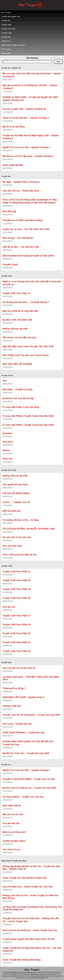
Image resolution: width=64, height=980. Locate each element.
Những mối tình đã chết (15, 329)
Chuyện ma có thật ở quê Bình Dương (22, 220)
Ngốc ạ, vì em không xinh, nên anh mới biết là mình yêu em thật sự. (32, 283)
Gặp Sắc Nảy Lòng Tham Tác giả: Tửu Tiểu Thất (28, 346)
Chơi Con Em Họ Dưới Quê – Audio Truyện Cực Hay (30, 930)
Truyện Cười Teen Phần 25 (16, 633)
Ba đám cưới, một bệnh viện (17, 320)
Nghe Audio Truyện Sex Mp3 (13, 45)
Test (5, 381)
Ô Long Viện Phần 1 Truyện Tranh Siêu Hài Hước (28, 425)
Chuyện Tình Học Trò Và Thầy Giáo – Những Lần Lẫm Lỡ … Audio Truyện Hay (31, 920)
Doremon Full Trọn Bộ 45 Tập (18, 398)
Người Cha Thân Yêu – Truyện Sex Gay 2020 (26, 753)
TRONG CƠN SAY (12, 706)
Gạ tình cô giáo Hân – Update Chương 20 (24, 109)
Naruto (6, 450)
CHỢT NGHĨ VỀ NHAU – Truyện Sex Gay (24, 733)
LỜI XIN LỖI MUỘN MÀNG (16, 493)
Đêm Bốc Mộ (9, 211)
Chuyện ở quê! (10, 265)
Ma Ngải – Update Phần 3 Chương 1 (21, 182)
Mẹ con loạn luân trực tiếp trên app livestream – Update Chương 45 (32, 75)
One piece (8, 442)
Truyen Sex (34, 974)
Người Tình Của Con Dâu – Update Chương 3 (26, 147)
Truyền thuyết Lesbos (14, 841)
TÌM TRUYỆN (32, 58)
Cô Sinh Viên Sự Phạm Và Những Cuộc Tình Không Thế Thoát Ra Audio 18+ (32, 908)
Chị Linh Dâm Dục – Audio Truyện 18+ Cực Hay (27, 887)
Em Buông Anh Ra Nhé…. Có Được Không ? (26, 302)
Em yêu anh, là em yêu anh (17, 537)
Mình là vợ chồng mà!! (14, 832)
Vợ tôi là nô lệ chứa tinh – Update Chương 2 (26, 118)
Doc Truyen (6, 12)
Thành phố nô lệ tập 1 (14, 688)
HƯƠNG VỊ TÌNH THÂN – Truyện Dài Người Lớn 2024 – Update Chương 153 (31, 99)
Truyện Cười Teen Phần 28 (16, 598)
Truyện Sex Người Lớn (11, 16)
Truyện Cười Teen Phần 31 (16, 293)
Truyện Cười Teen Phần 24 (16, 642)
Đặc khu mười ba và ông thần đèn (20, 311)
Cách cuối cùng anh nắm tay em (20, 555)
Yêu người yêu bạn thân (15, 485)
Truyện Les (6, 41)
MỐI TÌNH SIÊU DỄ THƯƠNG (17, 364)
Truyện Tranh (7, 375)
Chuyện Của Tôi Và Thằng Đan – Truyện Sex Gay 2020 (31, 715)
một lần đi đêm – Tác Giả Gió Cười (21, 247)
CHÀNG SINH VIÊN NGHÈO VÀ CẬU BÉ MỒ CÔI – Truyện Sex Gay (29, 743)
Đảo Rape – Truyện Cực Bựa (17, 389)
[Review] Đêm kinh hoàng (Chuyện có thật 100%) (28, 256)
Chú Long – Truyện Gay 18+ (17, 724)
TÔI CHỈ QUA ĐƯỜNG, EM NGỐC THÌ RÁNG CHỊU (29, 529)
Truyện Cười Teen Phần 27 (16, 616)
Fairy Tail (7, 459)
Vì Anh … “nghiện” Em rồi (16, 502)
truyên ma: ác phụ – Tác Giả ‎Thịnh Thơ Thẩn (26, 229)
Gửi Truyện (6, 53)
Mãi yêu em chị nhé (13, 814)
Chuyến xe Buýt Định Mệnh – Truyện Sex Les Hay (29, 779)
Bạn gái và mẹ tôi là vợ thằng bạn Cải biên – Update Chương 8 (30, 87)
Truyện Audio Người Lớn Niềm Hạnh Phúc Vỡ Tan (29, 939)
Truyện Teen (6, 25)
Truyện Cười (6, 33)
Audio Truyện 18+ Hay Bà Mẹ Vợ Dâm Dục (25, 878)
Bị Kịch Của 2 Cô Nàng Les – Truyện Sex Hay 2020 (29, 788)
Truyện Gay (6, 37)
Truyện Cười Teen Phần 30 (16, 580)
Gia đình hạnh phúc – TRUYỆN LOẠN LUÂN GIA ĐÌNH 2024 (31, 678)
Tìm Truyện (6, 49)
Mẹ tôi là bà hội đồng (14, 127)
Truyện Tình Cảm (8, 29)
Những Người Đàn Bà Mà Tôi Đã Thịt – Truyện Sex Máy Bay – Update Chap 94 (31, 868)
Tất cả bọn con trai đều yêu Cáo (19, 338)
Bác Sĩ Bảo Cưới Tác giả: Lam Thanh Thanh (26, 355)
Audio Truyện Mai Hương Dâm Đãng (22, 960)
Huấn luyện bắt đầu (13, 165)
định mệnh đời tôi (12, 806)
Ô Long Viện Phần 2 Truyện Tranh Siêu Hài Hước (28, 416)
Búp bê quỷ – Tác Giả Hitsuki (18, 238)
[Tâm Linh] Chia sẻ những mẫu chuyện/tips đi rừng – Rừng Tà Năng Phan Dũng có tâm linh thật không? (30, 201)
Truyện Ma (6, 21)
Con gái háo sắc (11, 823)
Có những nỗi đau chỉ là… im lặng (21, 520)
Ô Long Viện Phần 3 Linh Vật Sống (21, 407)
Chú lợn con (9, 607)
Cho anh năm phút (12, 546)
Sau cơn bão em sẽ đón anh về (19, 668)
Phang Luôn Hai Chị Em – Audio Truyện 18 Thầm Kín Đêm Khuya (30, 897)
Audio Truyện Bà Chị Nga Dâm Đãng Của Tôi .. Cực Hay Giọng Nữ (32, 949)
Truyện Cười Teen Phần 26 (16, 625)
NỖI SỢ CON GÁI (11, 511)
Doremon (7, 433)
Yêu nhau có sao (11, 849)
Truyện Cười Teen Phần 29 (16, 589)
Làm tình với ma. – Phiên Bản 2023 (21, 191)
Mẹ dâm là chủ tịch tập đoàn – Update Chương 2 (28, 156)
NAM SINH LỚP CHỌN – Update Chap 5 (23, 697)
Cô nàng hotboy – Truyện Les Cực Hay (23, 797)
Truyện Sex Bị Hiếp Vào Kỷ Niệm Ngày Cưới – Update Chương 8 (31, 137)
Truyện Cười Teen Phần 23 (16, 651)
